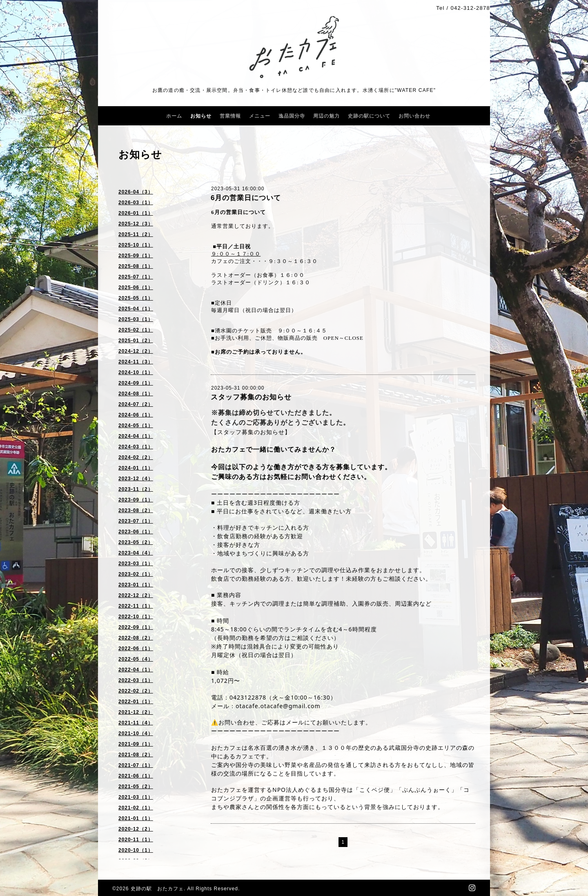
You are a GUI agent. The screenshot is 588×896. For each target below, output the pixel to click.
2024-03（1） (136, 447)
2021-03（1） (136, 797)
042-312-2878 (470, 8)
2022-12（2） (136, 595)
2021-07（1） (136, 765)
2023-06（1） (136, 532)
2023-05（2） (136, 542)
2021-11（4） (136, 723)
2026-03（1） (136, 203)
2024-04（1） (136, 436)
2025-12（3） (136, 224)
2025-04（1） (136, 309)
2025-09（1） (136, 256)
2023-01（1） (136, 585)
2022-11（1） (136, 606)
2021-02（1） (136, 808)
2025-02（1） (136, 330)
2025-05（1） (136, 298)
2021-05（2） (136, 787)
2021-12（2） (136, 712)
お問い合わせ (414, 116)
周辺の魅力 (326, 116)
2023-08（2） (136, 510)
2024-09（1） (136, 383)
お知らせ (201, 116)
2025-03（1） (136, 319)
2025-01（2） (136, 341)
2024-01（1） (136, 468)
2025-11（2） (136, 234)
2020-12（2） (136, 829)
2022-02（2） (136, 691)
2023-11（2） (136, 489)
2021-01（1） (136, 818)
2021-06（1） (136, 776)
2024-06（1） (136, 415)
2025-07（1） (136, 277)
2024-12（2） (136, 351)
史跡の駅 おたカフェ (157, 889)
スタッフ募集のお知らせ (251, 397)
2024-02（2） (136, 457)
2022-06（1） (136, 649)
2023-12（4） (136, 479)
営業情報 (230, 116)
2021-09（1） (136, 744)
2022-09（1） (136, 627)
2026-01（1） (136, 213)
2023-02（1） (136, 574)
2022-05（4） (136, 659)
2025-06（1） (136, 288)
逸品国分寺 (292, 116)
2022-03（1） (136, 680)
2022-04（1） (136, 670)
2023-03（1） (136, 564)
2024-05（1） (136, 426)
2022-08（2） (136, 638)
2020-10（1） (136, 850)
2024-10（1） (136, 372)
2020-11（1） (136, 840)
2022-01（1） (136, 702)
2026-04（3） (136, 192)
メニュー (260, 116)
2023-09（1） (136, 500)
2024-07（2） (136, 404)
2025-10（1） (136, 245)
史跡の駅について (369, 116)
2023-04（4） (136, 553)
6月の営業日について (246, 198)
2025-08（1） (136, 266)
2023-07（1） (136, 521)
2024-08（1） (136, 394)
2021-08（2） (136, 755)
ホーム (174, 116)
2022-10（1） (136, 617)
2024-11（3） (136, 362)
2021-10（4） (136, 733)
